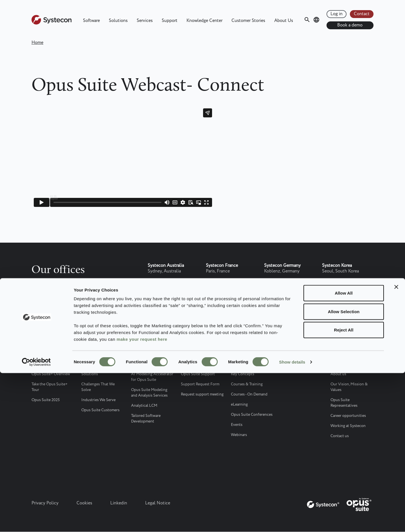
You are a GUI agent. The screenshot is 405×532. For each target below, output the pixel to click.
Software (91, 21)
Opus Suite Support (198, 374)
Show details (292, 521)
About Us (284, 21)
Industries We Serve (98, 400)
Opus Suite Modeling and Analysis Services (149, 393)
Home (37, 43)
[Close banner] (396, 446)
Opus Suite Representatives (344, 403)
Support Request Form (200, 384)
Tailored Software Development (146, 419)
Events (237, 425)
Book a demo (350, 25)
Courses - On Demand (249, 394)
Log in (337, 14)
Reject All (344, 489)
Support (170, 21)
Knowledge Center (204, 21)
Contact (362, 14)
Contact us (340, 436)
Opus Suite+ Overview (51, 374)
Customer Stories (248, 21)
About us (338, 374)
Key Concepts (243, 374)
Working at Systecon (348, 426)
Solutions (118, 21)
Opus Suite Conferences (252, 415)
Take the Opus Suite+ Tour (49, 387)
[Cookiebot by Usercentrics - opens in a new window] (36, 521)
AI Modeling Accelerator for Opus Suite (152, 377)
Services (145, 21)
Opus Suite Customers (100, 410)
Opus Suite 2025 (46, 400)
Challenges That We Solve (98, 387)
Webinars (239, 435)
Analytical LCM (144, 406)
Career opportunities (348, 416)
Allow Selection (344, 470)
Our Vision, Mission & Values (349, 387)
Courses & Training (247, 384)
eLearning (239, 404)
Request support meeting (202, 394)
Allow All (344, 452)
